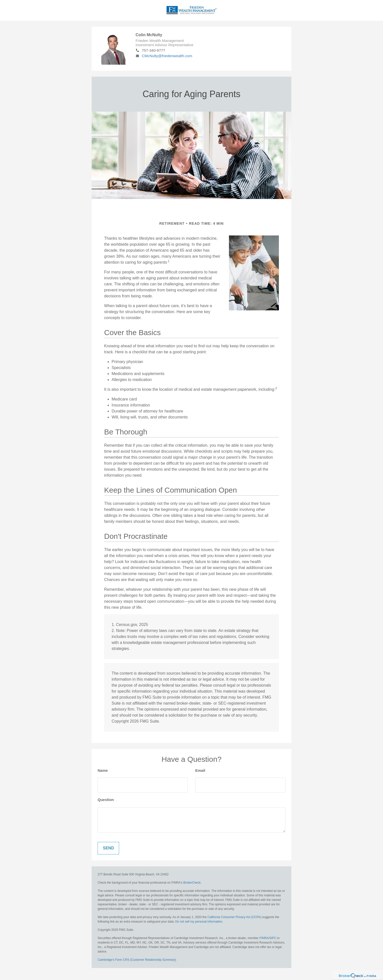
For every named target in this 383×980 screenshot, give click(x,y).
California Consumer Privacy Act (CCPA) (234, 917)
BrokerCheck (192, 883)
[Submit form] (108, 848)
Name (103, 770)
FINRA (264, 938)
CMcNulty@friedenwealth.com (164, 56)
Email (200, 770)
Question (106, 800)
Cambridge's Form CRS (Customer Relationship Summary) (137, 960)
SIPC (273, 938)
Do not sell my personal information (199, 922)
